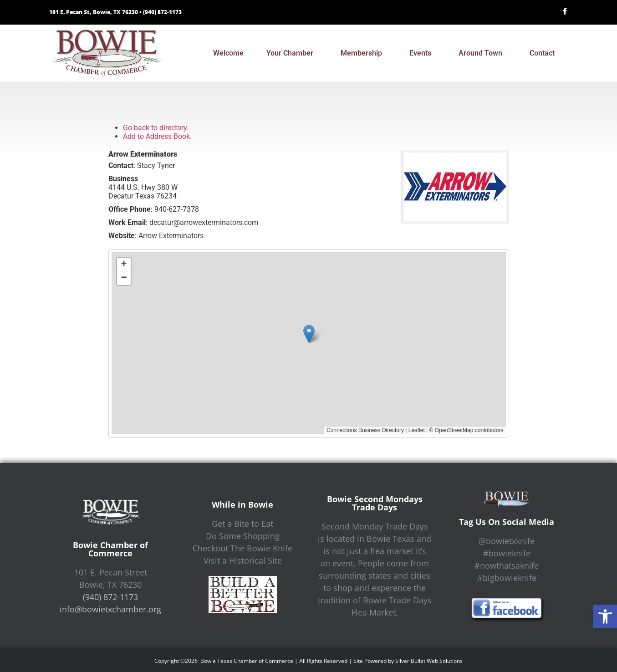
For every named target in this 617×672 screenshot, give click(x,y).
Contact (544, 53)
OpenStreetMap (454, 430)
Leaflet (417, 430)
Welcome (228, 53)
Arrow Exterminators (171, 236)
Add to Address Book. (157, 136)
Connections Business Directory (365, 430)
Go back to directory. (156, 128)
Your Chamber (292, 53)
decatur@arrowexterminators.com (204, 222)
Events (423, 53)
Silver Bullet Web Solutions (429, 661)
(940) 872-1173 (162, 12)
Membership (364, 53)
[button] (605, 616)
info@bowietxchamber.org (110, 609)
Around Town (483, 53)
